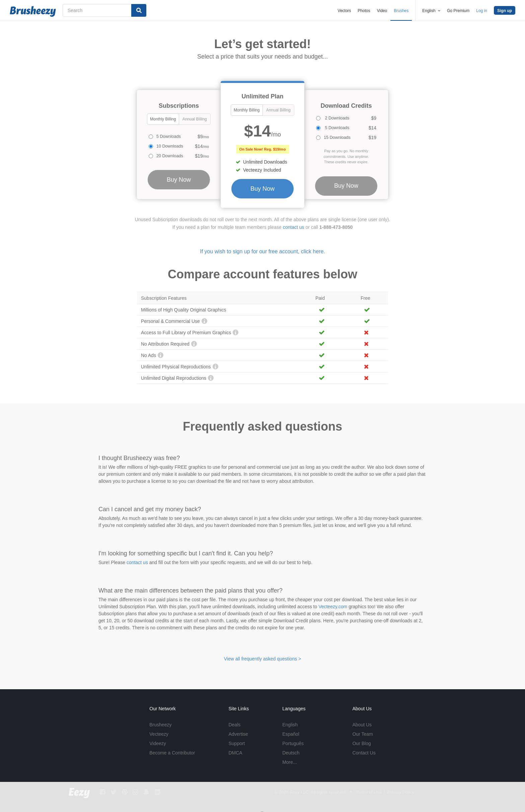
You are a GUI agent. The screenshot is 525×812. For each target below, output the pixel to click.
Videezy (158, 743)
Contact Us (364, 753)
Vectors (344, 11)
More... (290, 762)
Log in (482, 11)
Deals (234, 725)
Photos (364, 11)
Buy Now (262, 189)
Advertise (238, 734)
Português (293, 743)
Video (382, 11)
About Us (362, 725)
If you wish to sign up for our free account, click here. (262, 251)
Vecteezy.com (333, 607)
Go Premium (458, 11)
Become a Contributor (172, 753)
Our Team (362, 734)
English (290, 725)
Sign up (505, 11)
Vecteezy (159, 734)
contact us (294, 227)
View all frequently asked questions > (263, 659)
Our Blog (361, 743)
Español (291, 734)
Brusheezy (160, 725)
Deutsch (291, 753)
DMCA (235, 753)
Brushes (401, 11)
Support (237, 743)
